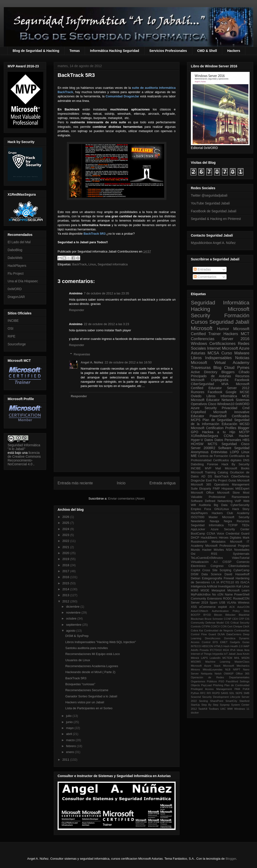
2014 (66, 589)
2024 (66, 529)
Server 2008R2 (203, 448)
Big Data (221, 505)
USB (222, 603)
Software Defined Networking (212, 501)
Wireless (244, 603)
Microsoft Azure (236, 348)
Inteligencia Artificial (204, 586)
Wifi (193, 505)
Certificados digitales (227, 460)
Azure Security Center (230, 529)
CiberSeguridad (202, 384)
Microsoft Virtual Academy (220, 363)
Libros (211, 396)
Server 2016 (235, 339)
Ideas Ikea (243, 650)
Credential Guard (238, 534)
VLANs (232, 603)
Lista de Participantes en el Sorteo (89, 708)
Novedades (242, 550)
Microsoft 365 (201, 485)
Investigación (227, 586)
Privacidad (230, 408)
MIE (194, 456)
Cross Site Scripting (217, 570)
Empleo (196, 509)
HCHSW (197, 444)
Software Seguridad (234, 448)
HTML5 (218, 646)
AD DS (207, 476)
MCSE (245, 392)
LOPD (234, 452)
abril (69, 734)
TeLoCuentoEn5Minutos (207, 558)
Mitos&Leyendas (213, 670)
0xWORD (15, 289)
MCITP (244, 432)
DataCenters (234, 634)
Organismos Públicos (204, 681)
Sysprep (225, 705)
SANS (224, 693)
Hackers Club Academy (231, 513)
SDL (232, 693)
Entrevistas (219, 452)
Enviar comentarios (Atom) (126, 498)
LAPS (205, 658)
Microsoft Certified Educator (220, 386)
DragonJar (198, 481)
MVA (225, 384)
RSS (214, 554)
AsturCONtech (199, 611)
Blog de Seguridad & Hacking (36, 51)
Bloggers (228, 372)
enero (71, 752)
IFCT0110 (227, 582)
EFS (215, 642)
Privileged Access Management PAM (215, 689)
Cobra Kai (197, 630)
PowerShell (218, 416)
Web (246, 501)
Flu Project (16, 273)
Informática (229, 396)
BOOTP (195, 615)
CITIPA (206, 626)
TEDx (246, 525)
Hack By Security (235, 464)
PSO (222, 681)
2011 (66, 760)
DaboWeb (15, 258)
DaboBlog (15, 250)
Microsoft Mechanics (236, 666)
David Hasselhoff (237, 574)
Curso (227, 353)
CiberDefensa (240, 476)
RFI (209, 693)
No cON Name (222, 595)
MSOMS (196, 662)
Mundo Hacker (201, 550)
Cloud (229, 368)
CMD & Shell (207, 51)
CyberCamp (241, 570)
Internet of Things (201, 654)
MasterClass (242, 662)
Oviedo (196, 396)
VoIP (238, 501)
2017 (66, 571)
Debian (196, 578)
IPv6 (233, 650)
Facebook (242, 380)
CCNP (228, 619)
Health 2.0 (236, 646)
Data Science (211, 574)
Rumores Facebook (207, 392)
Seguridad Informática (220, 303)
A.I (215, 562)
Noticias (242, 358)
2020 (66, 553)
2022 (66, 541)
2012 (66, 601)
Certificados (241, 416)
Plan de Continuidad (237, 685)
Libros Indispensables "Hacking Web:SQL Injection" (101, 642)
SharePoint (217, 701)
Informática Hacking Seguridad (114, 51)
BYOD (207, 615)
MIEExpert (242, 489)
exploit (222, 607)
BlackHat (244, 615)
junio (70, 722)
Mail (218, 468)
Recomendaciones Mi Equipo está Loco (92, 654)
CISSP (227, 562)
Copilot (195, 570)
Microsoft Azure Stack (206, 666)
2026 (66, 517)
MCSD (245, 424)
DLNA (221, 634)
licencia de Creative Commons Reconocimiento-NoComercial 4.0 (24, 458)
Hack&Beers (209, 538)
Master (213, 517)
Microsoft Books (237, 468)
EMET (224, 642)
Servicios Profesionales (168, 51)
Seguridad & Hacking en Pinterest (216, 219)
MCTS (213, 444)
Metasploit (218, 590)
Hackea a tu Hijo (219, 432)
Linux (92, 264)
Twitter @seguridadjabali (209, 195)
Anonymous (200, 452)
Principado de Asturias (211, 376)
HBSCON (208, 646)
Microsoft (202, 328)
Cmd (246, 408)
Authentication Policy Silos (231, 611)
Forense (213, 464)
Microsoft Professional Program (227, 546)
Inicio (121, 483)
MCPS (196, 420)
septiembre (74, 625)
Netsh (218, 674)
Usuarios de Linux (78, 660)
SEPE (239, 693)
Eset (209, 481)
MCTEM (227, 658)
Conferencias (203, 339)
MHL (237, 658)
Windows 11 (242, 709)
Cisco (212, 404)
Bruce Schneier (214, 619)
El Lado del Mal (19, 242)
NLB (228, 670)
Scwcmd (196, 697)
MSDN (245, 658)
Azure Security (204, 408)
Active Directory (204, 372)
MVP (208, 468)
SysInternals (241, 554)
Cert (230, 626)
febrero (72, 746)
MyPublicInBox (201, 595)
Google (231, 392)
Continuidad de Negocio (219, 630)
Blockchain (197, 619)
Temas (75, 51)
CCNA (228, 436)
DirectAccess (213, 638)
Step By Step (210, 705)
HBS (246, 440)
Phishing (218, 685)
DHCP (195, 538)
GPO (195, 432)
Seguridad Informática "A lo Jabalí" (24, 447)
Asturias (198, 353)
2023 (66, 535)
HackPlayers (17, 266)
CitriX (246, 626)
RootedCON (241, 599)
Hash (227, 646)
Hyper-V (197, 440)
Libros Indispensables (211, 358)
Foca (208, 509)
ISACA (245, 582)
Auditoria (205, 505)
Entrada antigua (163, 483)
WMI (230, 709)
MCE (246, 396)
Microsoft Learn (238, 590)
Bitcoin (218, 615)
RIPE (12, 336)
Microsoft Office (202, 493)
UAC (223, 709)
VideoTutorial (241, 558)
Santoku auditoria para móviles (86, 648)
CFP (241, 619)
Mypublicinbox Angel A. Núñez (213, 243)
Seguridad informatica (113, 264)
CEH (235, 619)
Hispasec (228, 489)
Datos (209, 440)
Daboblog (197, 464)
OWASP (229, 674)
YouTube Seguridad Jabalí (210, 203)
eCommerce (208, 607)
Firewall (229, 578)
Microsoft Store (229, 493)
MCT (245, 334)
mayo (70, 728)
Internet (214, 348)
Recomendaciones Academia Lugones (92, 666)
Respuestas (82, 354)
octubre (72, 618)
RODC (227, 599)
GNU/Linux (222, 509)
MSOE (205, 590)
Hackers (234, 51)
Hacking (200, 309)
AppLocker (198, 529)
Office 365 (243, 674)
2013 (66, 595)
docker (195, 713)
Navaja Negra (221, 521)
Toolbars (214, 709)
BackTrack (79, 264)
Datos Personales (228, 440)
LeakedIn (215, 658)
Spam (214, 603)
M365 (195, 590)
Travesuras (201, 368)
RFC (203, 693)
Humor (223, 329)
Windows (199, 344)
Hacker (244, 436)
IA (218, 582)
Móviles (219, 550)
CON (224, 626)
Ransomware (241, 497)
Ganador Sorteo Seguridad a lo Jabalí (91, 696)
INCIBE (13, 321)
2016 (66, 577)
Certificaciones (222, 344)
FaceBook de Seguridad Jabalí (214, 211)
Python (195, 693)
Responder (77, 310)
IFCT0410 (216, 650)
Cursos (199, 322)
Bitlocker (230, 615)
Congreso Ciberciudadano (230, 566)
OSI (10, 328)
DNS (246, 460)
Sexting (203, 701)
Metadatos (219, 542)
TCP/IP (233, 525)
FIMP (216, 489)
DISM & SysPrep (77, 636)
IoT (226, 654)
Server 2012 (238, 388)
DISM (195, 574)
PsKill (246, 689)
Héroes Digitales (230, 538)
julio (69, 716)
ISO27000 (198, 517)
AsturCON (243, 607)
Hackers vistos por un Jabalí (85, 702)
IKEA (226, 650)
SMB (247, 693)
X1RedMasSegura (204, 436)
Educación (229, 424)
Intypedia (218, 654)
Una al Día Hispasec (23, 281)
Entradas (202, 269)
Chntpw (238, 626)
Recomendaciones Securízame (87, 690)
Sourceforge (17, 344)
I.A (213, 582)
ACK (232, 607)
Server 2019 (199, 603)
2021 (66, 547)
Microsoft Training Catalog (209, 472)
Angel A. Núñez (92, 362)
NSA (229, 550)
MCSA (213, 353)
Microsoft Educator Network (212, 400)
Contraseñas (242, 630)
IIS (237, 582)
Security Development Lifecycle (221, 697)
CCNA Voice (215, 534)
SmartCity (231, 701)
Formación (237, 315)
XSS (194, 607)
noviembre (74, 613)
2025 (66, 523)
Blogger (244, 428)
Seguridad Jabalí (229, 322)
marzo (71, 740)
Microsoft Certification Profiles (214, 428)
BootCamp (198, 534)
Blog (217, 368)
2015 (66, 583)
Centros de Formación (213, 456)
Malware (242, 353)
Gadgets (235, 642)
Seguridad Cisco (235, 444)
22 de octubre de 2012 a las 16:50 (128, 362)
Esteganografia (212, 578)
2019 (66, 559)
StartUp (195, 705)
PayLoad (206, 685)
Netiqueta (207, 674)
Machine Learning (218, 662)
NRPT (237, 670)
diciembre (73, 607)
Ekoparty (205, 489)
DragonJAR (16, 297)
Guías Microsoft (239, 481)
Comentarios (205, 277)
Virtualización (200, 562)
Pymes (243, 368)
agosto (71, 631)
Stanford (244, 701)
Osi (193, 554)
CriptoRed (198, 412)
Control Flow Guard (203, 634)
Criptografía (220, 380)
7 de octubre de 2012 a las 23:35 (106, 293)
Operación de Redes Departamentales (220, 677)
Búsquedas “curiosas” (80, 684)
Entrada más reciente (75, 483)
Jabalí (232, 654)
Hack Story (241, 509)
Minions (195, 670)
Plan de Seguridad (217, 420)
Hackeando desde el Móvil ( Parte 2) (90, 672)
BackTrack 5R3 (76, 678)
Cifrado (244, 372)
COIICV (215, 626)
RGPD (216, 693)
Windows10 (226, 404)
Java (239, 654)
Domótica (230, 638)
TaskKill (203, 709)
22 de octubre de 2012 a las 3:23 (106, 324)
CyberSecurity (240, 505)
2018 (66, 565)
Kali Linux (243, 586)
